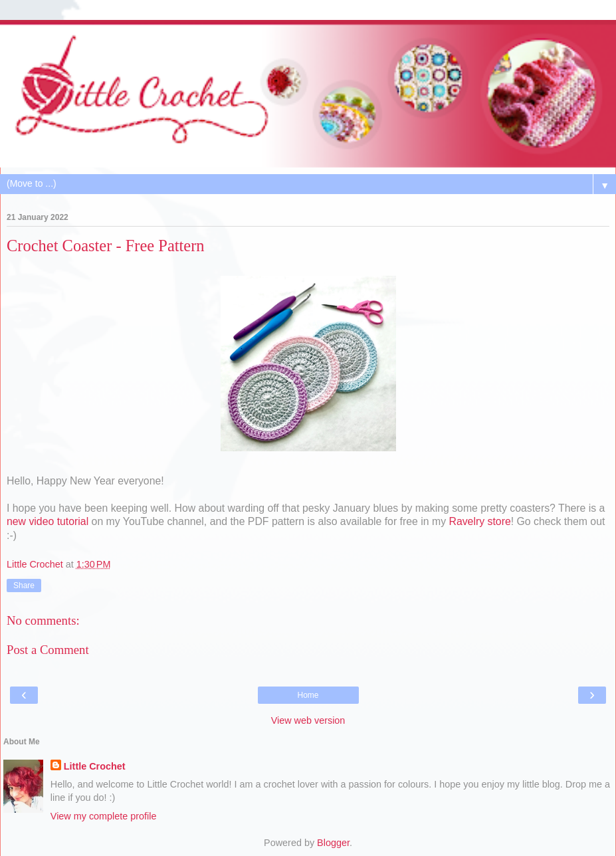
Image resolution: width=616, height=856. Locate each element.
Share (24, 586)
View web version (308, 720)
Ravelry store (479, 521)
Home (308, 695)
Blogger (333, 843)
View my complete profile (104, 816)
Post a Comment (48, 650)
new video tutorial (48, 521)
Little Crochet (95, 766)
